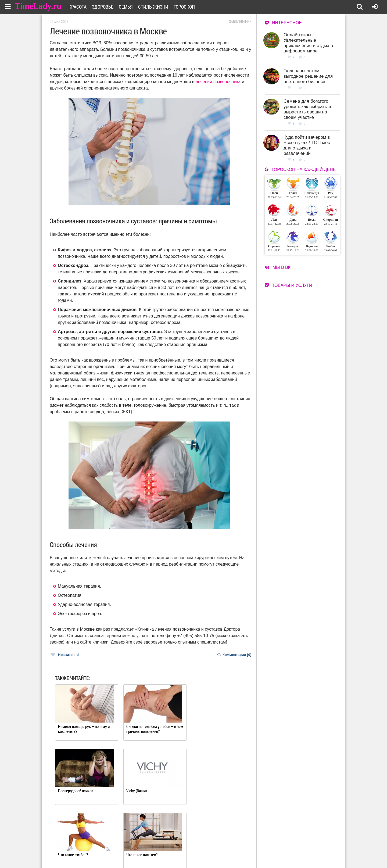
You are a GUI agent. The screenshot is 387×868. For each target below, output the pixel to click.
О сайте (172, 846)
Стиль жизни (155, 7)
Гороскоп (186, 7)
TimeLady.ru (38, 6)
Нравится (65, 655)
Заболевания (240, 22)
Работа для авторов (221, 846)
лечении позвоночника (218, 82)
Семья (127, 7)
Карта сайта (214, 852)
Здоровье (104, 7)
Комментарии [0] (234, 655)
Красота (79, 7)
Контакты (174, 852)
